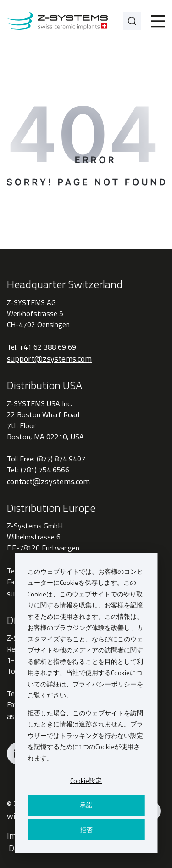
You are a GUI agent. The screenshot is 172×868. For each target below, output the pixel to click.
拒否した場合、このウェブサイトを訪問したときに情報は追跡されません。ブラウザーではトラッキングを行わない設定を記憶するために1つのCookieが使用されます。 (85, 735)
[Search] (132, 21)
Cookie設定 (86, 780)
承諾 (86, 805)
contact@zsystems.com (48, 481)
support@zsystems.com (49, 359)
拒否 (86, 830)
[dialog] (86, 703)
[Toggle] (158, 21)
